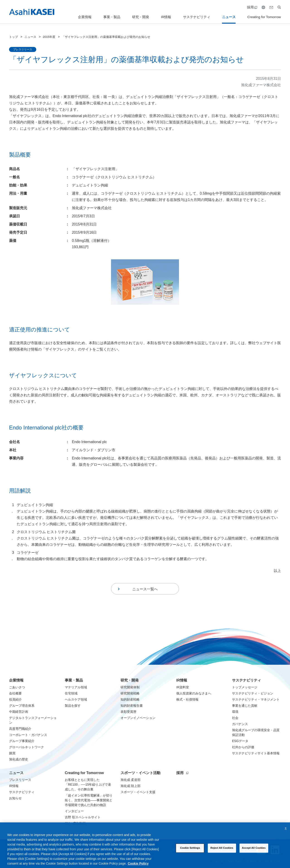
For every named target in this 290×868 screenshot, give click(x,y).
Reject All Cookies (222, 852)
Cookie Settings (190, 852)
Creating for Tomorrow (264, 17)
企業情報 (85, 17)
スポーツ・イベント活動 (140, 773)
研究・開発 (141, 17)
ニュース (229, 17)
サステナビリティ (197, 17)
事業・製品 (112, 17)
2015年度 (49, 37)
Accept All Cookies (254, 852)
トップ (13, 37)
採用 (252, 7)
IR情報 (166, 17)
